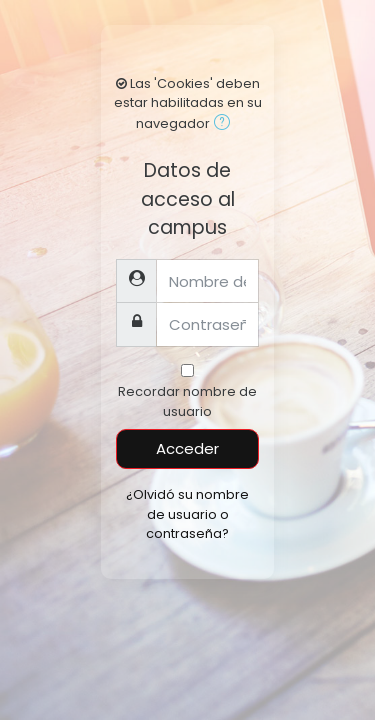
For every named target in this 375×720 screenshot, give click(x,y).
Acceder (187, 448)
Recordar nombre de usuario (187, 401)
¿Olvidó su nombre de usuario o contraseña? (187, 513)
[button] (226, 124)
